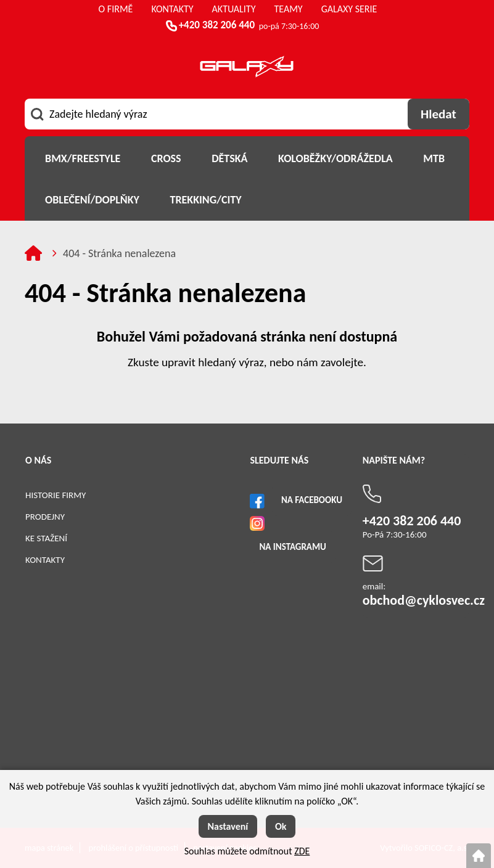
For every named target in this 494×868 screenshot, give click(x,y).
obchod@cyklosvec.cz (424, 600)
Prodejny (45, 517)
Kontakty (45, 560)
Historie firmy (56, 495)
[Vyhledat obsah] (438, 114)
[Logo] (247, 69)
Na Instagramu (292, 547)
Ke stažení (46, 538)
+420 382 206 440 (217, 25)
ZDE (302, 851)
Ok (281, 826)
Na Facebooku (312, 500)
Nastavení (228, 826)
